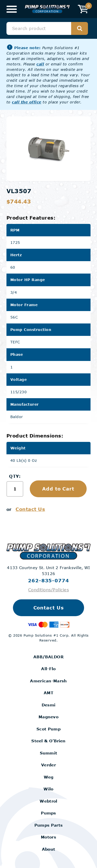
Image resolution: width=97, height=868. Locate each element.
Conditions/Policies (48, 590)
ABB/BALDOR (48, 657)
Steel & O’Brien (48, 741)
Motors (48, 837)
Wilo (48, 789)
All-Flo (48, 669)
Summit (49, 753)
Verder (48, 765)
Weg (49, 777)
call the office (27, 102)
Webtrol (48, 801)
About (49, 849)
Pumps (48, 813)
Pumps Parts (48, 825)
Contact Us (30, 509)
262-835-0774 (48, 580)
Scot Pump (48, 729)
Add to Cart (58, 489)
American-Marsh (48, 681)
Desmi (49, 705)
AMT (48, 693)
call (40, 64)
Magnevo (48, 717)
